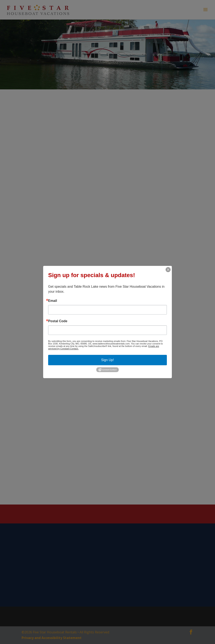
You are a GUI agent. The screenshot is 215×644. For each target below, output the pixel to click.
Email (53, 301)
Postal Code (58, 321)
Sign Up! (107, 360)
